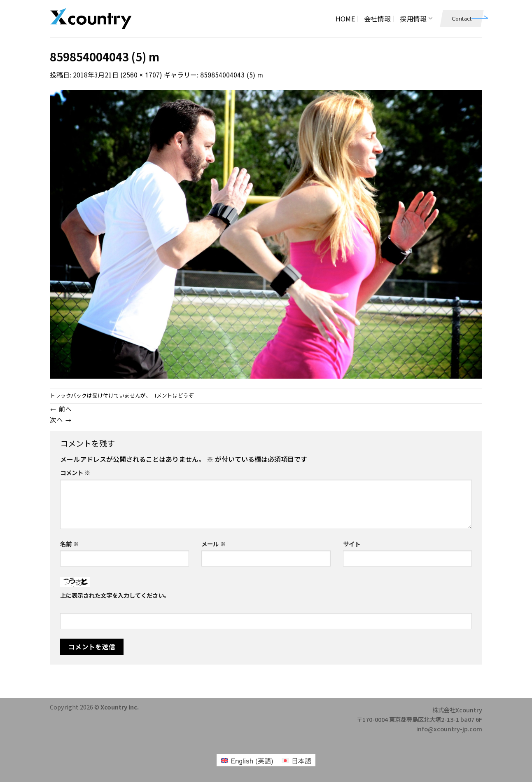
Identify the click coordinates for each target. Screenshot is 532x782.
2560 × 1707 (141, 75)
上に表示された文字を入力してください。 (115, 595)
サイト (352, 544)
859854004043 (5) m (232, 75)
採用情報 (416, 19)
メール (213, 544)
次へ (61, 419)
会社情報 (377, 19)
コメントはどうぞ (173, 395)
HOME (345, 19)
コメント (75, 472)
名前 (69, 544)
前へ (61, 409)
